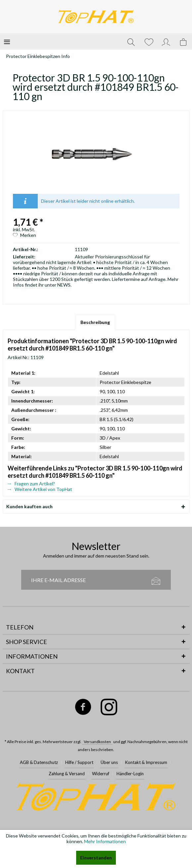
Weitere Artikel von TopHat (40, 489)
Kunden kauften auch (29, 506)
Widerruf (101, 774)
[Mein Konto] (166, 41)
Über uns (109, 762)
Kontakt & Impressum (146, 762)
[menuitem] (7, 41)
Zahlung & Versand (67, 774)
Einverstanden (96, 858)
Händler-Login (130, 774)
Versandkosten (97, 742)
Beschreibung (95, 322)
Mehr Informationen (105, 841)
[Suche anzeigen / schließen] (131, 41)
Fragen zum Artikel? (31, 484)
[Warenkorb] (184, 41)
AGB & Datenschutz (39, 762)
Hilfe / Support (79, 762)
